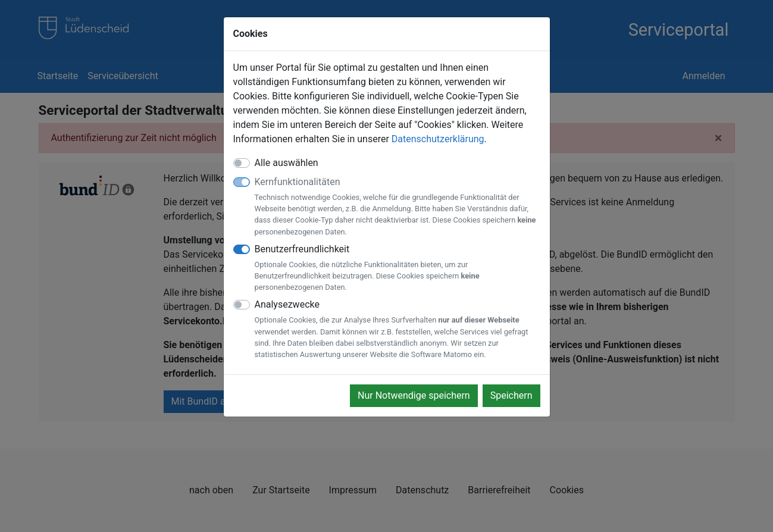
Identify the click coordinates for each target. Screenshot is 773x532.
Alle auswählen (287, 163)
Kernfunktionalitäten (398, 207)
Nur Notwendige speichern (414, 395)
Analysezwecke (398, 329)
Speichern (511, 395)
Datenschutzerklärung (438, 139)
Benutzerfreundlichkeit (398, 268)
